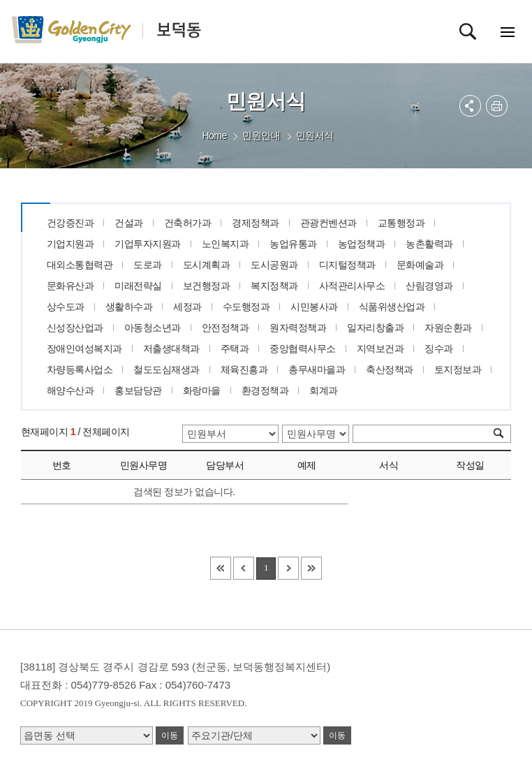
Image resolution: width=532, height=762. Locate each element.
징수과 (439, 349)
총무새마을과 (317, 369)
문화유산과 (71, 286)
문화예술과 (420, 265)
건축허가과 (188, 223)
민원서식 (315, 135)
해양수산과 (71, 390)
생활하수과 (129, 307)
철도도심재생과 (167, 369)
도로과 (148, 265)
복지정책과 (274, 286)
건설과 (129, 223)
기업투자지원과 (148, 244)
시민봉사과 (314, 307)
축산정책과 (390, 369)
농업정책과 (362, 244)
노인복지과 (226, 244)
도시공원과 (274, 265)
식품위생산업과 (392, 307)
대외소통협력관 (80, 265)
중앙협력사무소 (303, 349)
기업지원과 (71, 244)
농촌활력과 (429, 244)
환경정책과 (265, 390)
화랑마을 (202, 390)
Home (214, 135)
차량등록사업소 (80, 369)
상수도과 (66, 307)
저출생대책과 (171, 349)
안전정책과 (226, 328)
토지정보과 (458, 369)
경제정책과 (256, 223)
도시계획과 (207, 265)
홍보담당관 (138, 390)
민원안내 (261, 135)
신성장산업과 (75, 328)
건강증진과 (71, 223)
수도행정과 (246, 307)
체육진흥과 (244, 369)
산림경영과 (429, 286)
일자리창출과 (375, 328)
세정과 (187, 307)
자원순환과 (448, 328)
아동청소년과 (153, 328)
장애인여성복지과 (84, 349)
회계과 (324, 390)
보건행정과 (207, 286)
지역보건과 (380, 349)
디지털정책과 (347, 265)
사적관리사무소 (352, 286)
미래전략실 (138, 286)
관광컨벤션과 (328, 223)
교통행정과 (401, 223)
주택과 (235, 349)
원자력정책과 (298, 328)
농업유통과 (293, 244)
